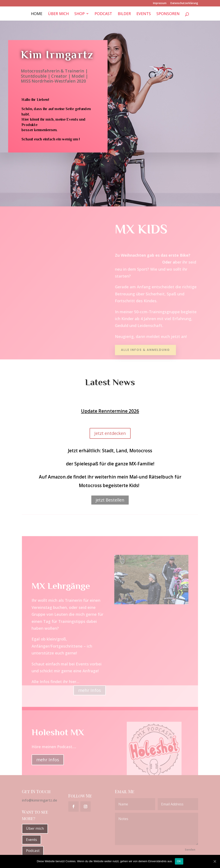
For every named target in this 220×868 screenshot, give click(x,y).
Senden (190, 850)
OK (179, 861)
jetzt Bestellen (110, 500)
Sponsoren (168, 14)
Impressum (160, 3)
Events (144, 14)
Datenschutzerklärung (184, 3)
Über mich (58, 14)
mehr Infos (48, 773)
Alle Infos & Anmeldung (145, 347)
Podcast (103, 14)
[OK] (215, 861)
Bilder (124, 14)
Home (37, 14)
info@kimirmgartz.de (40, 800)
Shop (79, 14)
